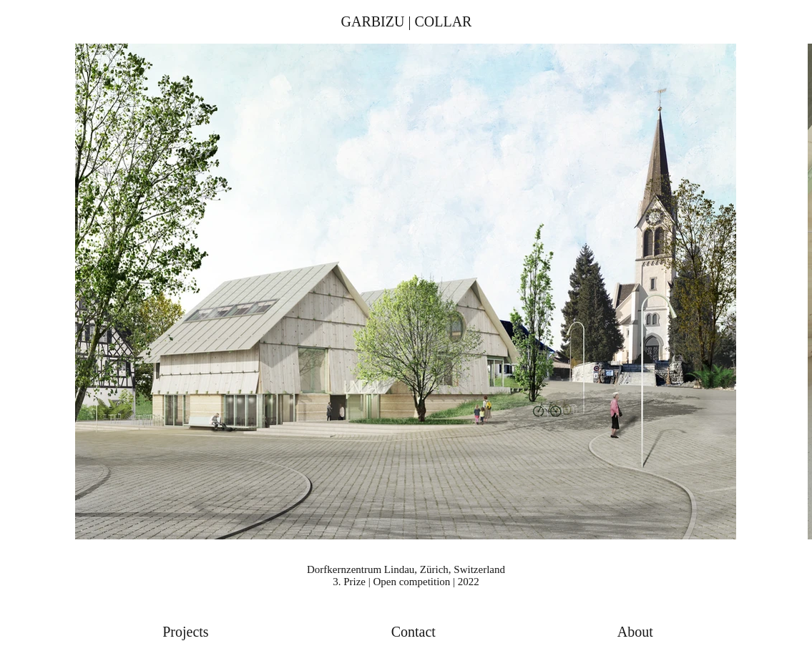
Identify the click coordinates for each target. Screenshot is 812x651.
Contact (414, 632)
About (635, 632)
